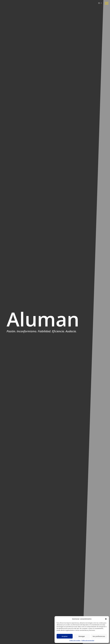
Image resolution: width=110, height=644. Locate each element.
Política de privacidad (88, 640)
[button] (106, 619)
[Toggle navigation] (107, 4)
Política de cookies (75, 640)
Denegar (82, 636)
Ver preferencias (99, 636)
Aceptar (65, 636)
